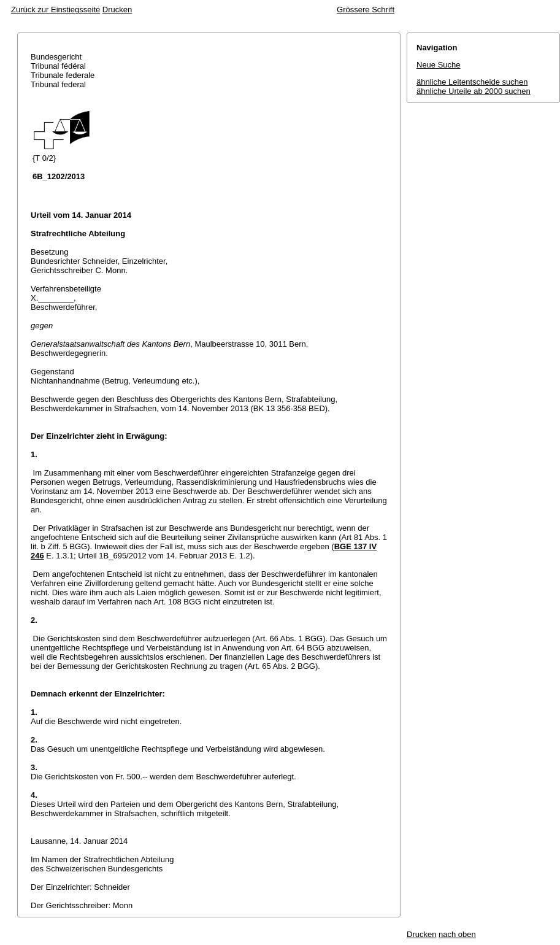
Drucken (117, 10)
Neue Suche (439, 65)
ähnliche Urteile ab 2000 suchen (474, 91)
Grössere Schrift (366, 10)
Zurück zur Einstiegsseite (56, 10)
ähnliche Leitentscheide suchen (472, 82)
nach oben (457, 934)
